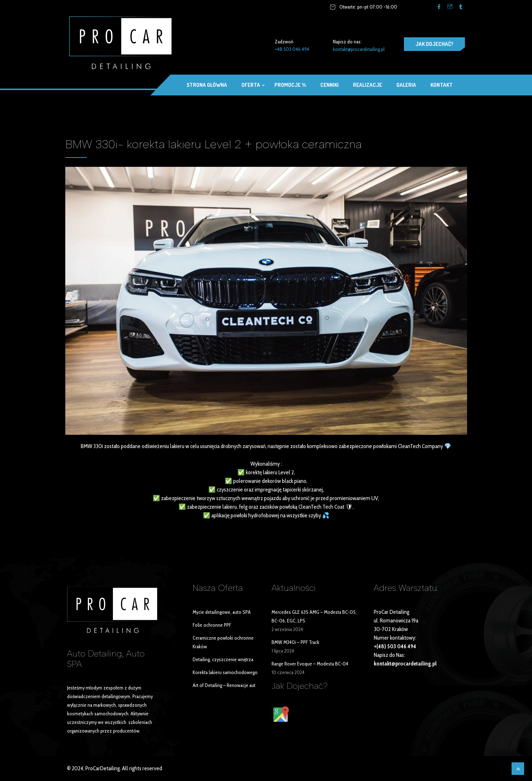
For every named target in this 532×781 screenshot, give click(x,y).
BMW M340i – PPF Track (295, 642)
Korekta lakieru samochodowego (225, 672)
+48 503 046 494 (292, 49)
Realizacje (368, 85)
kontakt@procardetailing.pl (359, 49)
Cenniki (329, 85)
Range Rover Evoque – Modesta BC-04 (310, 664)
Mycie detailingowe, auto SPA (222, 612)
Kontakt (442, 85)
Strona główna (207, 85)
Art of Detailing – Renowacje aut (224, 685)
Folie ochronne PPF (212, 625)
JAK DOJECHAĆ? (434, 44)
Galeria (406, 85)
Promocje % (290, 85)
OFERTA (251, 85)
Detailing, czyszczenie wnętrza (223, 659)
